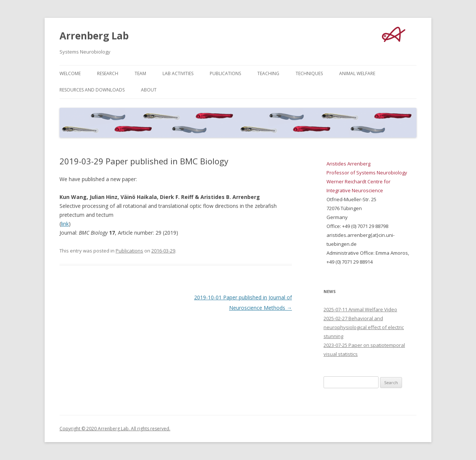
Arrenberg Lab (94, 36)
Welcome (70, 73)
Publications (225, 73)
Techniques (309, 73)
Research (108, 73)
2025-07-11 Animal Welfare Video (360, 309)
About (149, 90)
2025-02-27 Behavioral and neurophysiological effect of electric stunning (364, 327)
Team (140, 73)
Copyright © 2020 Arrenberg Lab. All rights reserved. (115, 429)
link (65, 224)
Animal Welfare (357, 73)
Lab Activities (178, 73)
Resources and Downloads (92, 90)
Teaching (268, 73)
